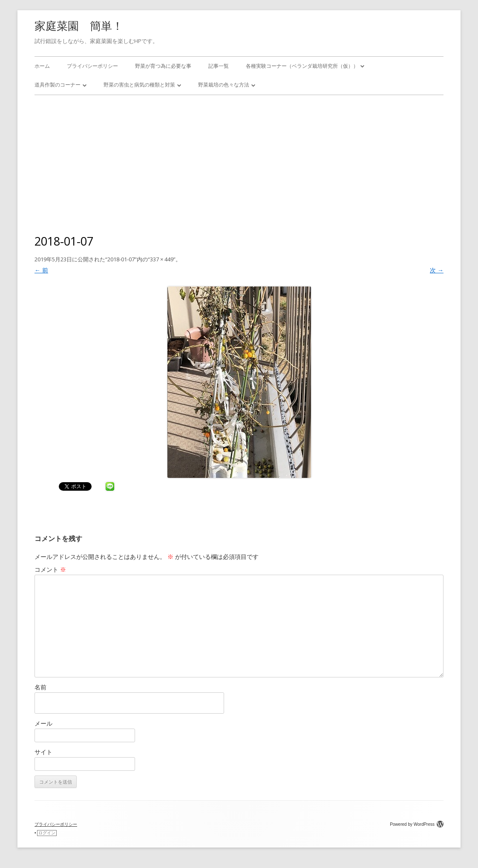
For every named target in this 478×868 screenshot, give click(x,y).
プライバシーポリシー (92, 66)
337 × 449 (162, 259)
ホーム (42, 66)
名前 (40, 687)
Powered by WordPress (417, 824)
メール (43, 723)
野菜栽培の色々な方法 (224, 85)
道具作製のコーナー (58, 85)
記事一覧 (219, 66)
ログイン (47, 833)
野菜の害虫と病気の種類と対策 (139, 85)
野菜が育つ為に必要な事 (163, 66)
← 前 (41, 270)
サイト (43, 752)
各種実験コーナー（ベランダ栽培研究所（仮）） (302, 66)
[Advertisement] (239, 159)
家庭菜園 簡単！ (79, 26)
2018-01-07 (121, 259)
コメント (50, 569)
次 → (437, 270)
